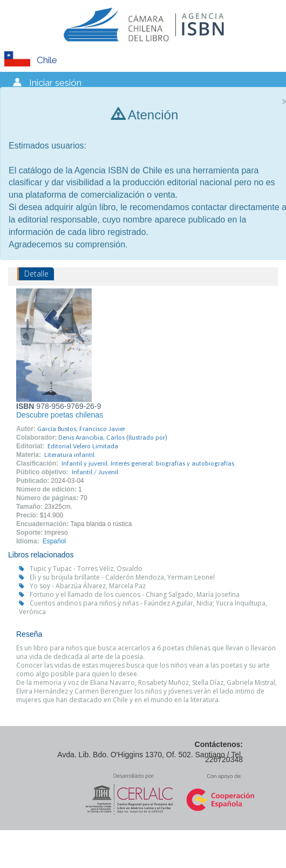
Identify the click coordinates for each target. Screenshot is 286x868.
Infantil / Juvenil (95, 472)
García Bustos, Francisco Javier (81, 429)
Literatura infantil (69, 455)
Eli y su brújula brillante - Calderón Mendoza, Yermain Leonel (122, 577)
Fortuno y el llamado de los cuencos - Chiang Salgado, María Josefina (135, 594)
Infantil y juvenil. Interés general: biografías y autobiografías (148, 463)
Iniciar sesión (55, 83)
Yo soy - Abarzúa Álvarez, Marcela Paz (88, 586)
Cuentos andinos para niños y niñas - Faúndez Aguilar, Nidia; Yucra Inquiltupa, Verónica (143, 607)
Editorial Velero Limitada (83, 446)
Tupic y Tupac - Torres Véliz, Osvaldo (86, 568)
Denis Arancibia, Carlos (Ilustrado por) (113, 438)
